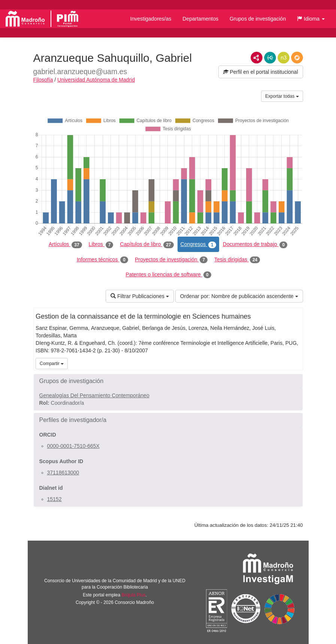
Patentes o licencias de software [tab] (168, 275)
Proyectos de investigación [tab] (171, 260)
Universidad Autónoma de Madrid (96, 80)
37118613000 (63, 473)
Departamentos (200, 19)
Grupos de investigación (258, 19)
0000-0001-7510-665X (73, 446)
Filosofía (43, 80)
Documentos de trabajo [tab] (255, 244)
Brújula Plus (133, 595)
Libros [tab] (101, 244)
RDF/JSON (297, 58)
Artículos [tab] (65, 244)
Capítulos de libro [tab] (147, 244)
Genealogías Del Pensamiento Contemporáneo (94, 395)
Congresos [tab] (198, 244)
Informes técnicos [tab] (102, 260)
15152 (55, 499)
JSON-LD (270, 58)
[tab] (168, 381)
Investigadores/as (151, 19)
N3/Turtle (284, 58)
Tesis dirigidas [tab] (237, 260)
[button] (311, 19)
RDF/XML (257, 58)
